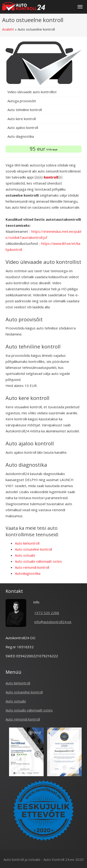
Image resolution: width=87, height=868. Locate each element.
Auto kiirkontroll (27, 543)
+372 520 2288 (47, 613)
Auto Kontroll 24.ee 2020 (63, 859)
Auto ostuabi (25, 555)
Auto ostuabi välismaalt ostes (38, 561)
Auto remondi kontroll (32, 567)
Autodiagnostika (28, 573)
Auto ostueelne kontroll (33, 549)
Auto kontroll (14, 859)
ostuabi (34, 859)
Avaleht (8, 29)
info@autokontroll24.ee (53, 622)
